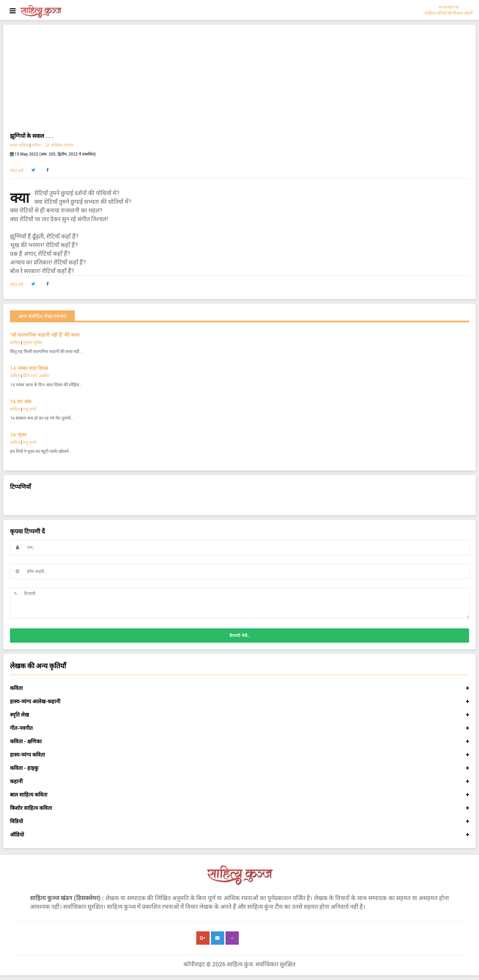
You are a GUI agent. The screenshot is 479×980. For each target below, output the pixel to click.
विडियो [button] (239, 821)
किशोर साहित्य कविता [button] (239, 808)
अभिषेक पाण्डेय (59, 145)
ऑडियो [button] (239, 835)
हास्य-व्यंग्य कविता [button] (239, 755)
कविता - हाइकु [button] (239, 768)
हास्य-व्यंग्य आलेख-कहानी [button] (239, 702)
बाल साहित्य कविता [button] (239, 795)
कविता (36, 145)
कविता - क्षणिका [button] (239, 742)
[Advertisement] (239, 81)
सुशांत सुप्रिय (33, 342)
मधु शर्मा (29, 409)
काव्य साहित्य (19, 145)
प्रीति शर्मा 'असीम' (37, 376)
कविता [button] (239, 688)
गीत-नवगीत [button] (239, 728)
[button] (33, 170)
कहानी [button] (239, 782)
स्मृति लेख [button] (239, 715)
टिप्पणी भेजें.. (239, 636)
